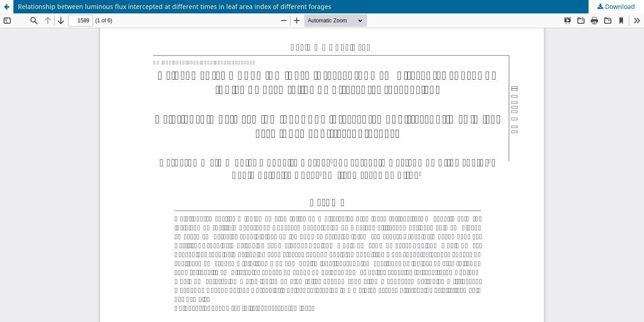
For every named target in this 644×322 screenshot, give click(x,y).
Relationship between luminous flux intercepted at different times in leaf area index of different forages (175, 6)
